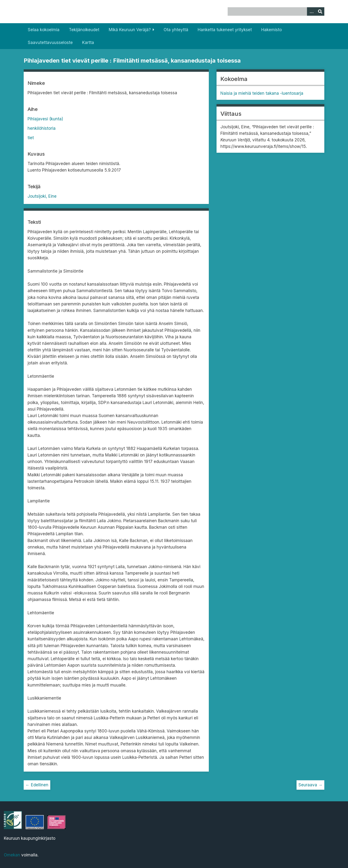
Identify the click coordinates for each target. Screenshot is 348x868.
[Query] (276, 11)
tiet (31, 138)
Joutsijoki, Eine (42, 196)
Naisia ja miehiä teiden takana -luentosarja (262, 93)
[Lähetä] (320, 11)
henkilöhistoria (42, 128)
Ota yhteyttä (176, 30)
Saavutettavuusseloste (50, 43)
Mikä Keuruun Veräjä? (130, 30)
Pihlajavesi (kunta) (45, 119)
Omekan (12, 855)
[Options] (311, 11)
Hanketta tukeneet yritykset (225, 30)
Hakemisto (272, 30)
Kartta (88, 43)
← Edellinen (37, 785)
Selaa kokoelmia (44, 30)
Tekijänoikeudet (84, 30)
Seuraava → (310, 785)
